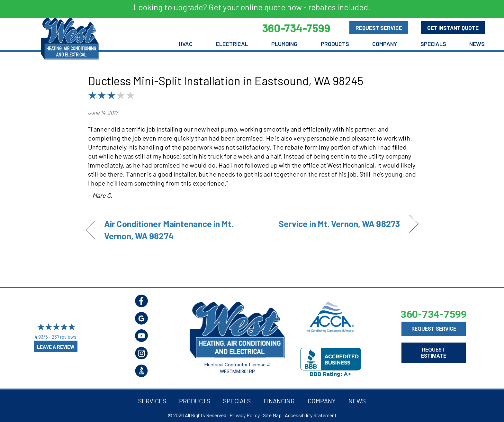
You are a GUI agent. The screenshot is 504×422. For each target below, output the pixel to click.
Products (335, 44)
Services (152, 401)
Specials (433, 44)
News (477, 44)
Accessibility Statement (311, 415)
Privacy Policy (245, 415)
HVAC (186, 44)
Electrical (232, 44)
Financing (279, 401)
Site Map (272, 415)
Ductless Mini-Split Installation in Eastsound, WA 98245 (226, 81)
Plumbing (284, 44)
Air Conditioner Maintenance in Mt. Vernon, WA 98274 (169, 230)
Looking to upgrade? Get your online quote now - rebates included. (252, 7)
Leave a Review (56, 347)
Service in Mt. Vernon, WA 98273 (339, 224)
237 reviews (64, 337)
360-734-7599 (434, 314)
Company (385, 44)
